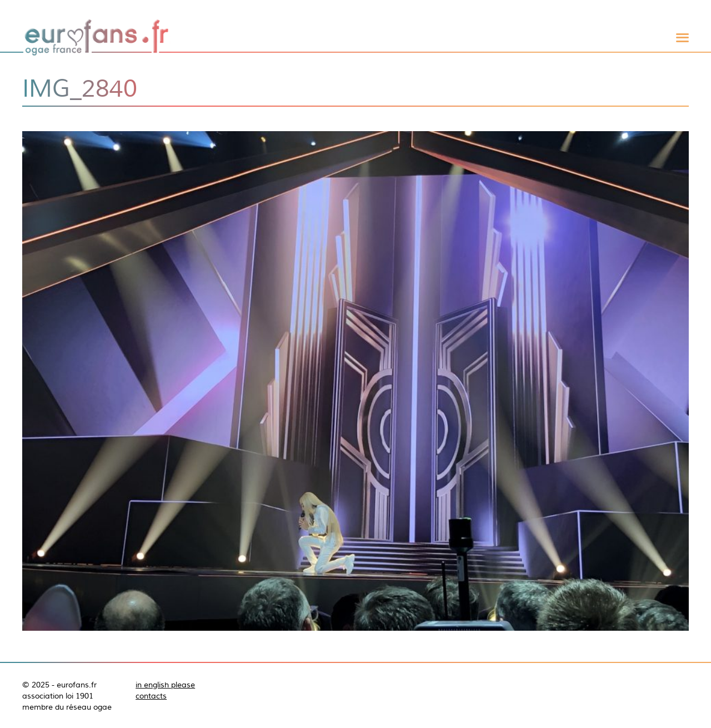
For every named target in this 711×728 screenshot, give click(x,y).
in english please (165, 685)
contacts (151, 696)
